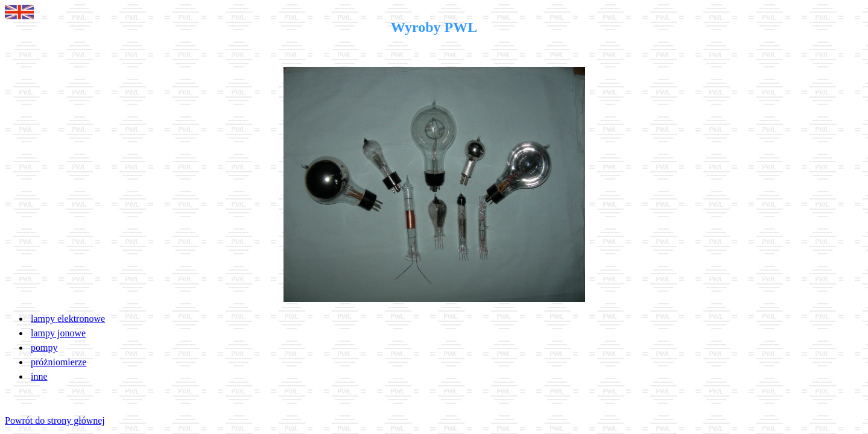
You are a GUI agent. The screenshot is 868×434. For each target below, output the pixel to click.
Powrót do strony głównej (55, 420)
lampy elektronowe (68, 319)
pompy (44, 348)
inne (39, 376)
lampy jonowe (58, 333)
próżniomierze (59, 362)
